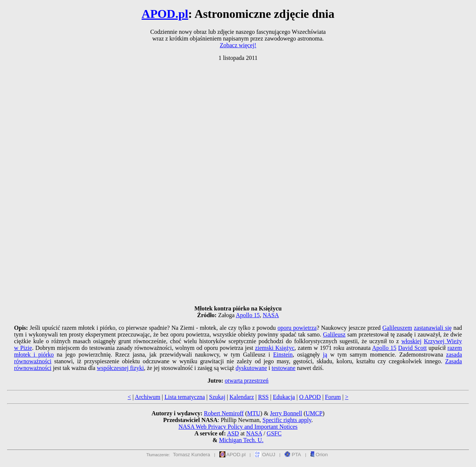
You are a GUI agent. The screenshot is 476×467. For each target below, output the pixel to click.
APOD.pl (165, 14)
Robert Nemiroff (224, 413)
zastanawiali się (433, 328)
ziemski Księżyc (275, 348)
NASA (271, 315)
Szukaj (217, 397)
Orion (319, 455)
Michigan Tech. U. (241, 440)
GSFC (274, 433)
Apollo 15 (248, 315)
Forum (333, 397)
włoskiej (411, 341)
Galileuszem (397, 328)
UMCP (314, 413)
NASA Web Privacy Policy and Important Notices (238, 427)
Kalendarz (242, 397)
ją (325, 355)
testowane (283, 368)
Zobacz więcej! (238, 45)
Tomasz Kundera (192, 455)
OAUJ (265, 455)
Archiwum (148, 397)
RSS (263, 397)
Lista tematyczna (185, 397)
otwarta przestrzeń (247, 381)
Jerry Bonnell (286, 413)
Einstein (283, 355)
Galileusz (334, 334)
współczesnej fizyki (120, 368)
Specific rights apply (287, 420)
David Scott (413, 348)
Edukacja (284, 397)
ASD (233, 433)
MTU (254, 413)
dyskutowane (251, 368)
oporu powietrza (297, 328)
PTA (293, 455)
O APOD (310, 397)
